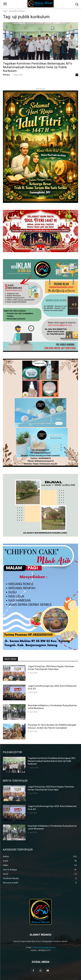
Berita (6, 59)
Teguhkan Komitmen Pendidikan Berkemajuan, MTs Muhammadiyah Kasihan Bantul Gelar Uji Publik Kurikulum (38, 67)
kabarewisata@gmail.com (44, 933)
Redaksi (6, 75)
